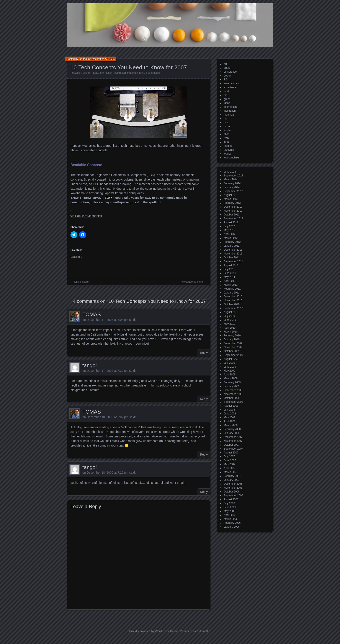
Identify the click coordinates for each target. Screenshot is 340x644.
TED (226, 142)
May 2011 (230, 277)
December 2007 (233, 437)
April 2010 (230, 328)
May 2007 (230, 464)
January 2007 (232, 480)
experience (230, 87)
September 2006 (233, 496)
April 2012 (230, 234)
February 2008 (232, 429)
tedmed (228, 146)
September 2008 (233, 402)
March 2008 (231, 425)
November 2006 (233, 488)
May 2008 (230, 417)
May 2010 (230, 324)
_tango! (83, 59)
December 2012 (233, 207)
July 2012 (229, 226)
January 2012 (232, 246)
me (226, 119)
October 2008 (232, 398)
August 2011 (231, 265)
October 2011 (232, 258)
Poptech (229, 130)
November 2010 (233, 300)
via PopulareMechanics (86, 216)
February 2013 (232, 203)
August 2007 (231, 453)
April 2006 (230, 515)
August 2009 (231, 359)
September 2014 (233, 176)
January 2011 (232, 293)
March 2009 (231, 378)
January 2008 (232, 433)
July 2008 (229, 410)
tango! (90, 365)
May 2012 (230, 230)
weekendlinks (232, 158)
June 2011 (230, 273)
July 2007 (229, 457)
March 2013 (231, 199)
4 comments (153, 73)
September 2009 (233, 355)
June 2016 (230, 172)
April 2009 (230, 375)
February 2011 (232, 289)
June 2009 (230, 367)
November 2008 (233, 394)
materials (133, 73)
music (227, 126)
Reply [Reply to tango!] (204, 399)
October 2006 (232, 492)
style (226, 134)
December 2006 (233, 484)
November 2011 (233, 254)
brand (227, 68)
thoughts (229, 150)
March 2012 (231, 238)
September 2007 (233, 449)
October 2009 (232, 351)
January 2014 (232, 187)
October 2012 (232, 215)
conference (230, 72)
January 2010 (232, 339)
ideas (95, 73)
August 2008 (231, 406)
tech (142, 73)
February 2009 (232, 382)
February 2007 (232, 476)
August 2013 (231, 195)
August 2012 (231, 222)
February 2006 (232, 523)
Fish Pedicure (81, 282)
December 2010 (233, 297)
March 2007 (231, 472)
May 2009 (230, 371)
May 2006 (230, 511)
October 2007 (232, 445)
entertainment (232, 83)
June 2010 (230, 320)
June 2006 (230, 507)
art (225, 64)
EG (226, 80)
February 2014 (232, 183)
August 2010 (231, 312)
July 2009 (229, 363)
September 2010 (233, 308)
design (87, 73)
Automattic (203, 631)
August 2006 (231, 499)
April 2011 (230, 281)
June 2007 (230, 460)
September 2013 (233, 191)
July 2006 (229, 503)
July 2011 (229, 269)
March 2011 (231, 285)
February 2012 (232, 242)
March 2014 (231, 179)
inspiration (120, 73)
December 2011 (233, 250)
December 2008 (233, 390)
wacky (227, 154)
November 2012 (233, 211)
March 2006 (231, 519)
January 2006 (232, 527)
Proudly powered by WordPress (149, 631)
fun (226, 95)
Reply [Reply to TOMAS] (204, 353)
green (227, 99)
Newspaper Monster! (192, 282)
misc (226, 122)
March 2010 (231, 332)
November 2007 (233, 441)
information (106, 73)
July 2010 (229, 316)
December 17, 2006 (103, 59)
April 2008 (230, 421)
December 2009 (233, 343)
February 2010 (232, 336)
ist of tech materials (127, 146)
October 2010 (232, 304)
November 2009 (233, 347)
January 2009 (232, 386)
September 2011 (233, 261)
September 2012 (233, 218)
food (226, 91)
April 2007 (230, 468)
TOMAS (92, 314)
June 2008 (230, 414)
